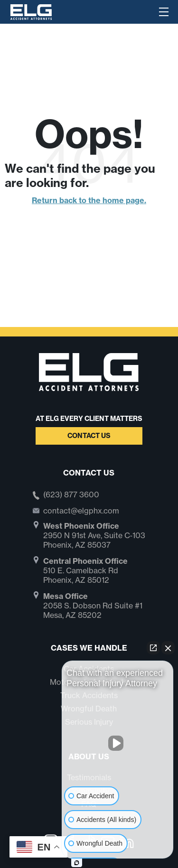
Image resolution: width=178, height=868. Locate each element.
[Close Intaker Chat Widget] (168, 648)
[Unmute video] (118, 743)
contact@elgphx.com (81, 511)
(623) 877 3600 (71, 495)
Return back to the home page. (89, 200)
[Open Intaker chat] (77, 863)
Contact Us (89, 436)
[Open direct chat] (153, 648)
